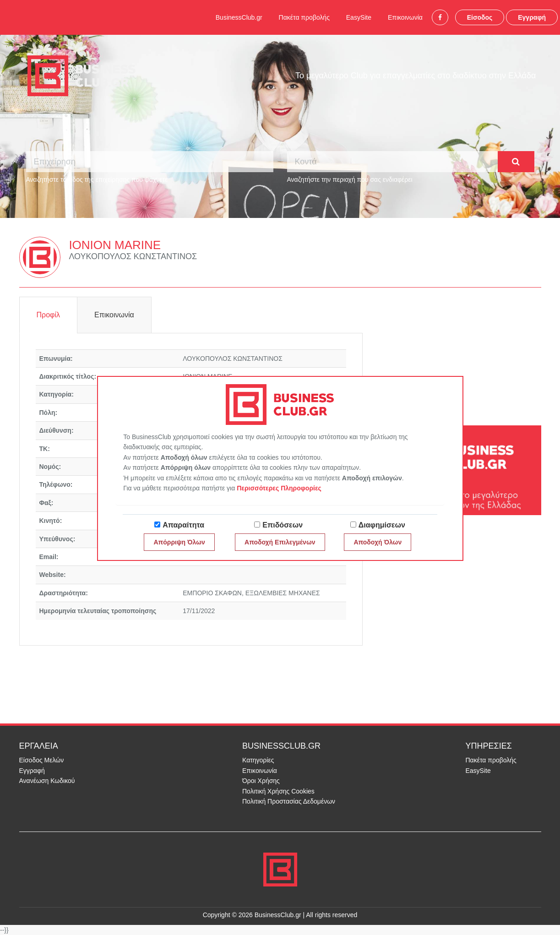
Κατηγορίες (258, 760)
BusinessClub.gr (239, 17)
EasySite (359, 17)
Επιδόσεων (283, 525)
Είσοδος (480, 17)
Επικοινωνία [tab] (114, 315)
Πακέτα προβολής (304, 17)
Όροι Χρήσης (261, 781)
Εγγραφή (532, 17)
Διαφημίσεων (382, 525)
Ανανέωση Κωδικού (47, 781)
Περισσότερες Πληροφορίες (279, 488)
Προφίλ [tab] (48, 315)
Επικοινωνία (405, 17)
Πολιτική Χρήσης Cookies (278, 791)
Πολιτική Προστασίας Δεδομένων (289, 801)
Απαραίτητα (183, 525)
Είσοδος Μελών (42, 760)
